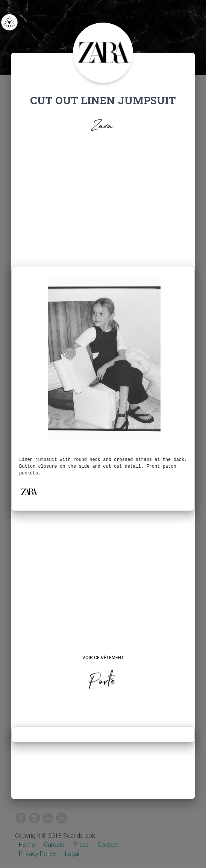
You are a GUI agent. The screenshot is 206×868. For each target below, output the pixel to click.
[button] (29, 492)
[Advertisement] (103, 202)
